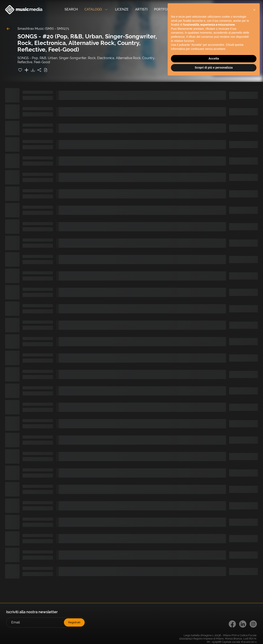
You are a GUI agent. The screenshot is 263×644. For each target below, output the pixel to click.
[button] (254, 10)
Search (71, 10)
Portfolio (163, 10)
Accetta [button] (214, 58)
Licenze (122, 10)
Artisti (141, 10)
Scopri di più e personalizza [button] (214, 68)
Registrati (74, 622)
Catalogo (96, 10)
